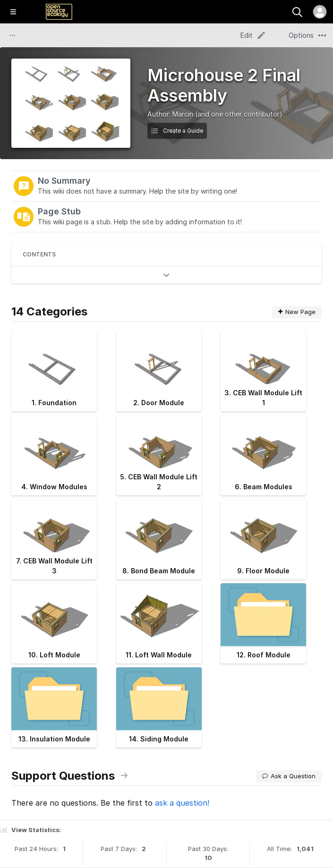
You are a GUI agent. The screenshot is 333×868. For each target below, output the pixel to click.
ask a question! (182, 803)
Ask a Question (289, 776)
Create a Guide (177, 131)
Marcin (183, 114)
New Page (297, 312)
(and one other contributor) (239, 114)
